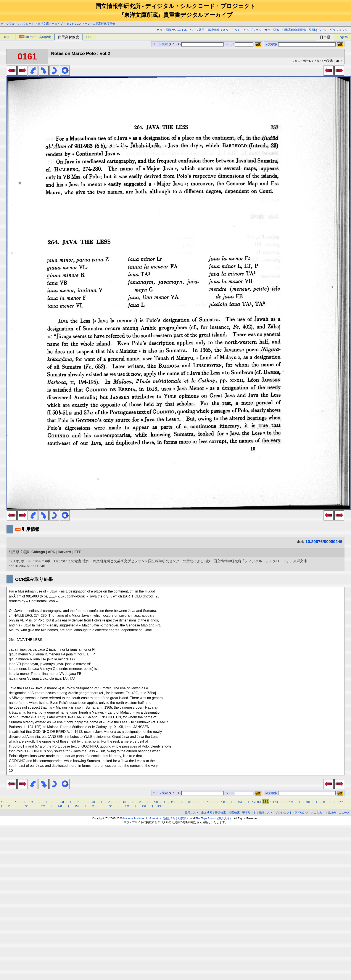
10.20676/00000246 (324, 542)
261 (94, 806)
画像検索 (220, 813)
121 (190, 802)
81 (124, 802)
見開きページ (318, 30)
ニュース (344, 813)
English (342, 37)
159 (254, 802)
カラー (8, 37)
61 (94, 802)
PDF (89, 37)
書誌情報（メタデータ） (224, 30)
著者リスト (249, 813)
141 (223, 802)
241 (60, 806)
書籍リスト (192, 813)
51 (78, 802)
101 (156, 802)
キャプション (253, 30)
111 (173, 802)
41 (63, 802)
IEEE (77, 552)
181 (308, 802)
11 (16, 802)
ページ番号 (197, 30)
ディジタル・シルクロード (18, 24)
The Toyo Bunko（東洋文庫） (214, 818)
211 (10, 806)
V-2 (87, 24)
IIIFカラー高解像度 (35, 37)
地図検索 (234, 813)
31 (47, 802)
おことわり (318, 813)
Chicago (38, 552)
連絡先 (332, 813)
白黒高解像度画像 (104, 24)
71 (109, 802)
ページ (239, 44)
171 (291, 802)
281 (127, 806)
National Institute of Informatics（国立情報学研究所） (156, 818)
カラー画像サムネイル (172, 30)
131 (207, 802)
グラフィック (339, 30)
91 (140, 802)
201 (342, 802)
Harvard (64, 552)
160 (259, 802)
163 (277, 802)
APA (51, 552)
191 (325, 802)
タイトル (196, 44)
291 (144, 806)
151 (240, 802)
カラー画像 (272, 30)
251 (77, 806)
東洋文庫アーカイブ (50, 24)
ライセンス (302, 813)
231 (43, 806)
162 (273, 802)
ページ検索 (160, 44)
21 (32, 802)
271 (110, 806)
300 (160, 806)
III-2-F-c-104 (74, 24)
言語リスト (266, 813)
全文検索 (271, 44)
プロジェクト (284, 813)
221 (27, 806)
